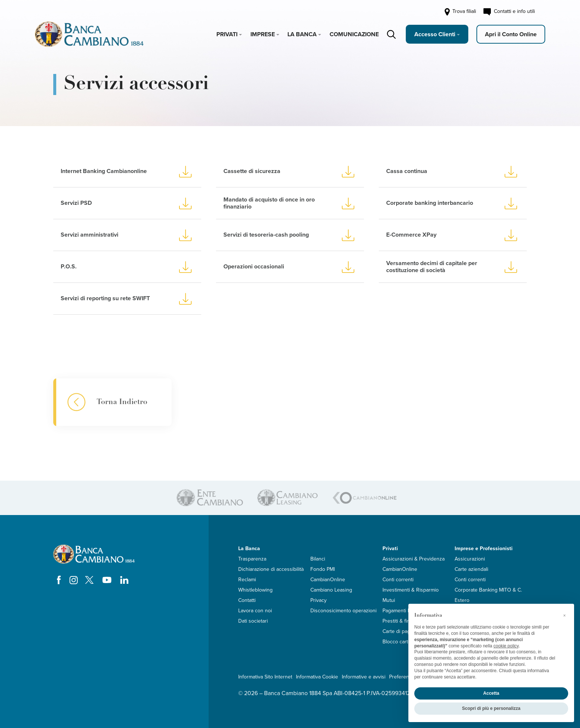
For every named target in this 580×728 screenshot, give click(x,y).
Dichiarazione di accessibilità (271, 569)
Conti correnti (398, 580)
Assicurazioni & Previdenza (414, 559)
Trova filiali (460, 12)
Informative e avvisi (364, 677)
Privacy (318, 600)
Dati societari (253, 621)
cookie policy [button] (506, 646)
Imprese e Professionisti (484, 548)
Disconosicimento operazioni (343, 611)
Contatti (247, 600)
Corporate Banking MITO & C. (488, 590)
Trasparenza (252, 559)
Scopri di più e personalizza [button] (491, 708)
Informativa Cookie (317, 677)
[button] (564, 616)
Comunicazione (354, 34)
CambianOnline (328, 580)
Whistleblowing (255, 590)
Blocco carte (397, 642)
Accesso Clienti (435, 34)
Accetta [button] (491, 693)
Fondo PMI (323, 569)
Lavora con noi (255, 611)
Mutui (389, 600)
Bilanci (318, 559)
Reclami (247, 580)
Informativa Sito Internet (265, 677)
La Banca (302, 34)
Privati (227, 34)
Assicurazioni (470, 559)
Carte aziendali (471, 569)
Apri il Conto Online (511, 34)
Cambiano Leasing (331, 590)
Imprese (263, 34)
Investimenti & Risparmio (411, 590)
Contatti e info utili (509, 12)
